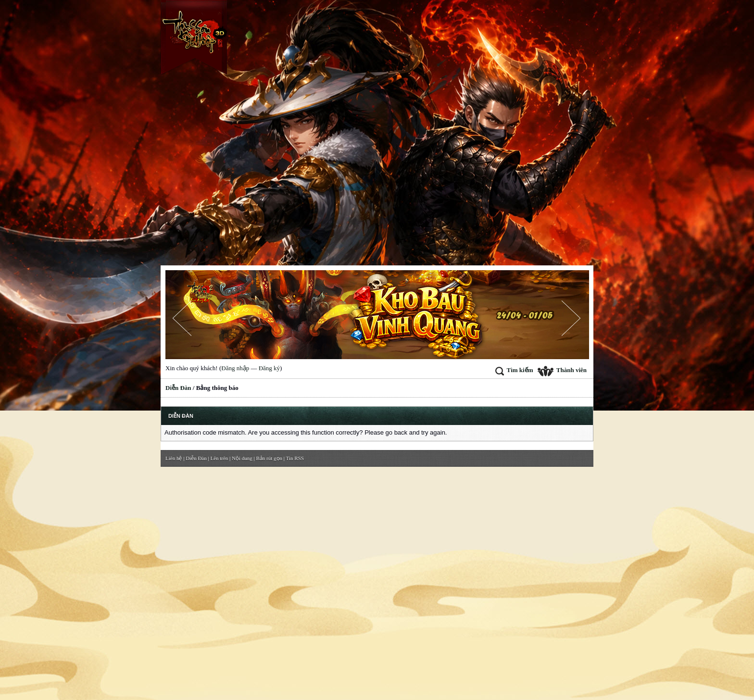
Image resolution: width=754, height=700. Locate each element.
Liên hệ (174, 458)
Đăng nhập (235, 368)
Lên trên (219, 458)
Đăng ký (269, 368)
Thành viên (562, 370)
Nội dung (242, 458)
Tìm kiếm (514, 370)
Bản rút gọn (270, 458)
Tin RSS (295, 458)
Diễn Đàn (178, 388)
